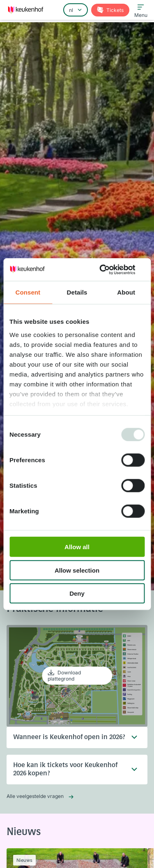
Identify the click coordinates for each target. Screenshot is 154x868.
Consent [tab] (28, 292)
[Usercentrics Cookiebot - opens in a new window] (110, 269)
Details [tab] (77, 292)
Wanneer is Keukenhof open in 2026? (70, 737)
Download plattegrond (64, 676)
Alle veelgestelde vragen (35, 796)
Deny (77, 593)
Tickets (114, 10)
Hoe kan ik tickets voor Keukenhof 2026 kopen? (70, 770)
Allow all (77, 547)
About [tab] (126, 292)
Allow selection (77, 570)
